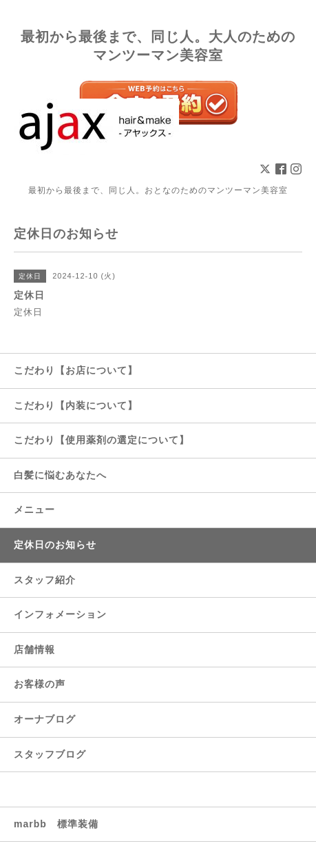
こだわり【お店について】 (76, 370)
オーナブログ (45, 719)
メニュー (34, 509)
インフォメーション (60, 614)
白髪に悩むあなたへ (60, 475)
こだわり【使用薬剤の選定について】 (102, 440)
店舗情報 (34, 649)
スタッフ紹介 (45, 580)
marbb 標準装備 (56, 824)
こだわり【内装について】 (76, 405)
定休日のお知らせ (55, 545)
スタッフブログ (50, 754)
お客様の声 (40, 684)
